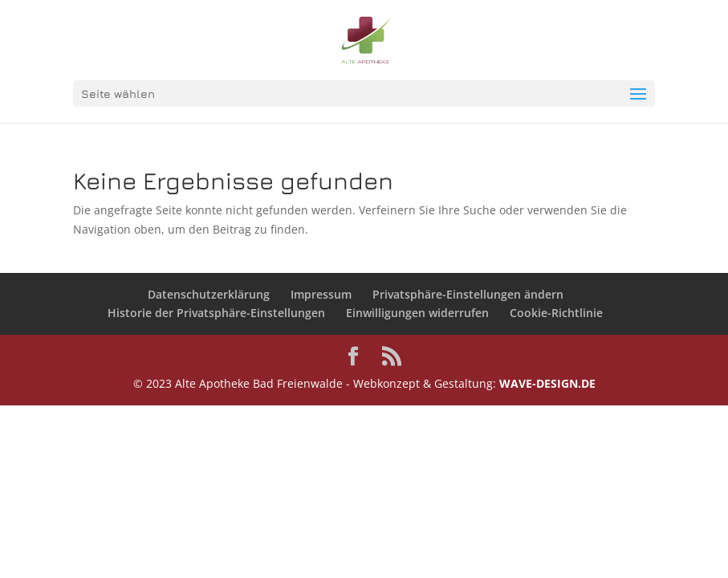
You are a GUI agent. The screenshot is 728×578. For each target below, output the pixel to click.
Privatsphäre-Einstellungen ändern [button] (468, 294)
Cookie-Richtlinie (556, 313)
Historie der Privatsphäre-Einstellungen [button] (216, 313)
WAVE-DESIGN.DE (547, 383)
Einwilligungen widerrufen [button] (417, 313)
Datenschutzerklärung (209, 294)
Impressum (321, 294)
